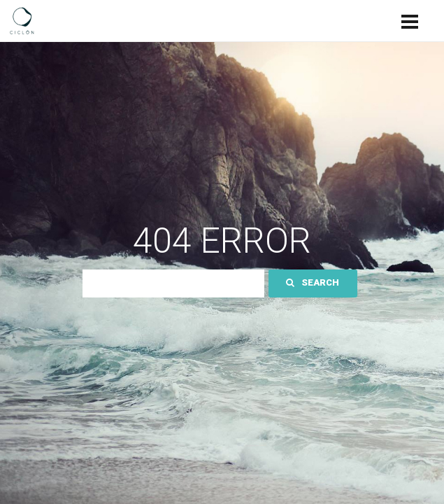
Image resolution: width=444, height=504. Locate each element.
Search (313, 282)
